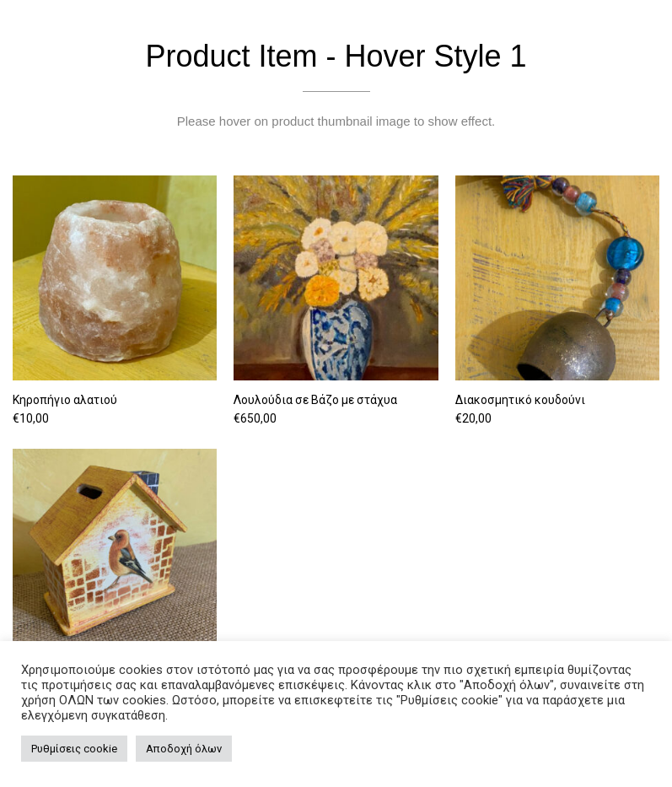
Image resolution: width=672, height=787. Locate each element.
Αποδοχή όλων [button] (184, 749)
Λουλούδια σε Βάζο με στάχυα (315, 400)
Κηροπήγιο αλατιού (65, 400)
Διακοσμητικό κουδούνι (520, 400)
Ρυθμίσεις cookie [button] (74, 749)
